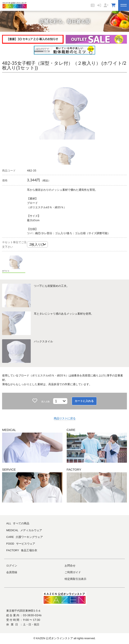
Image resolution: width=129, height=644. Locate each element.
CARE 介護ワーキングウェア (25, 537)
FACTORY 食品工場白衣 (22, 550)
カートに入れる (84, 401)
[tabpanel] (65, 108)
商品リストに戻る (65, 418)
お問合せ (70, 565)
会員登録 (12, 572)
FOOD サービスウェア (21, 544)
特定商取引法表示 (75, 579)
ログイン (12, 565)
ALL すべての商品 (18, 523)
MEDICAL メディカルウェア (24, 530)
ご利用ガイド (73, 572)
